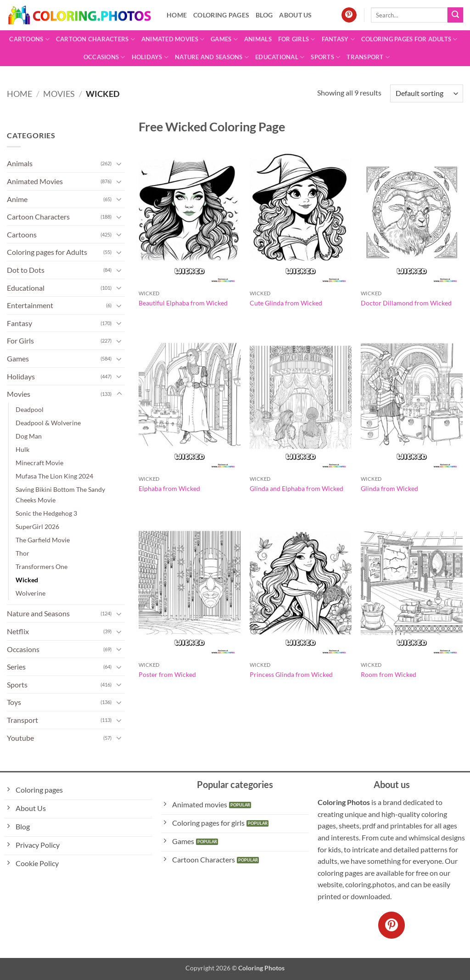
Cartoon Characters (95, 39)
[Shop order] (427, 93)
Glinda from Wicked (389, 488)
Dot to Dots (26, 270)
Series (16, 667)
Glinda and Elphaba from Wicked (297, 488)
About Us (295, 15)
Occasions (104, 57)
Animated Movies (173, 39)
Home (177, 15)
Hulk (22, 449)
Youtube (20, 738)
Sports (325, 57)
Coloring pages (221, 15)
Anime (17, 199)
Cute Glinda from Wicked (286, 303)
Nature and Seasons (212, 57)
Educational (280, 57)
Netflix (18, 631)
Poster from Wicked (167, 674)
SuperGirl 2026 (37, 527)
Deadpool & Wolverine (48, 423)
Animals (258, 39)
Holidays (150, 57)
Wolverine (31, 593)
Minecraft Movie (39, 463)
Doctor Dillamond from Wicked (406, 303)
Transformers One (42, 566)
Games (224, 39)
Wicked (27, 580)
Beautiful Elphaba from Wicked (183, 303)
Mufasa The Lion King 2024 (54, 476)
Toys (14, 702)
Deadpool (30, 409)
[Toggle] (119, 163)
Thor (22, 553)
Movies (59, 94)
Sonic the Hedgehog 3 (46, 513)
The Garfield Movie (43, 540)
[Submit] (455, 15)
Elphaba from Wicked (169, 488)
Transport (368, 57)
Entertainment (30, 305)
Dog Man (29, 436)
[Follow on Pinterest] (349, 15)
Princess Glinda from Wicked (291, 674)
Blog (264, 15)
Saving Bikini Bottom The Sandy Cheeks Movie (60, 495)
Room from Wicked (389, 674)
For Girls (297, 39)
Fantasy (338, 39)
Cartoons (29, 39)
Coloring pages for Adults (409, 39)
